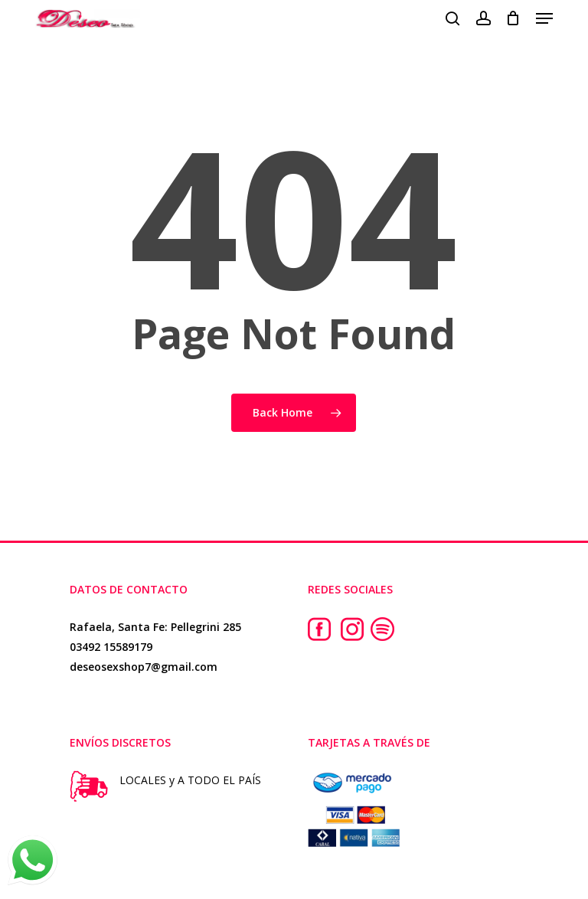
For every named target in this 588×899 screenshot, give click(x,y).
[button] (544, 18)
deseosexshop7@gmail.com (144, 667)
